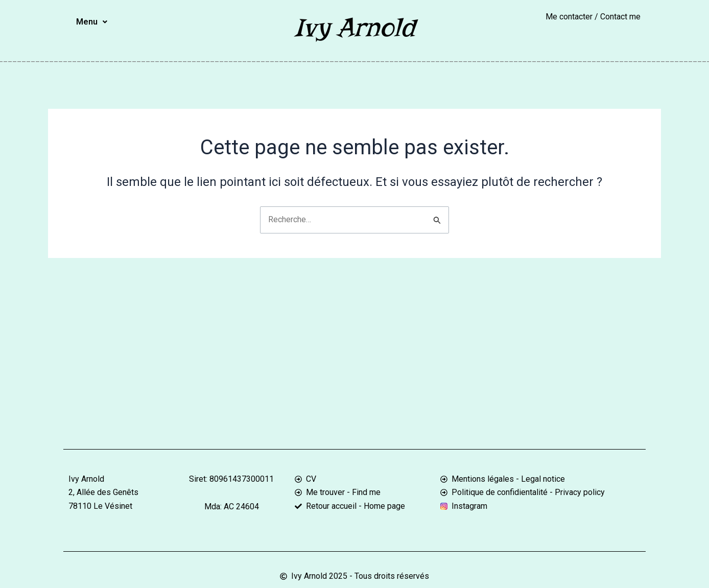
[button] (92, 22)
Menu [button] (92, 22)
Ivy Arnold (354, 27)
